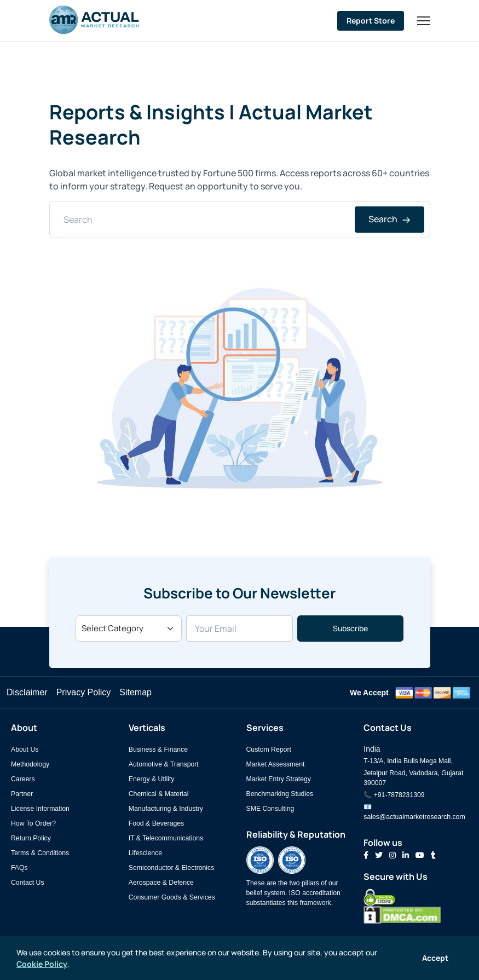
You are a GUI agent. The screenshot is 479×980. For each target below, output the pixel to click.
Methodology (30, 764)
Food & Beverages (156, 823)
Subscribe (350, 628)
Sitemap (135, 692)
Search (389, 219)
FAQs (19, 868)
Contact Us (28, 883)
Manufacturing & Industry (166, 809)
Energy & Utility (152, 779)
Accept (435, 958)
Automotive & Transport (164, 764)
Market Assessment (276, 764)
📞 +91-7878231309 (394, 795)
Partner (22, 794)
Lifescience (145, 853)
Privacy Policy (84, 692)
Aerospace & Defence (161, 883)
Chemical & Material (159, 794)
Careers (23, 779)
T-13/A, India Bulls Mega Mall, (408, 761)
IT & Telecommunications (166, 838)
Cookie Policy (42, 964)
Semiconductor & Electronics (172, 868)
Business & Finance (158, 750)
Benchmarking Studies (280, 794)
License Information (40, 809)
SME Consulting (270, 809)
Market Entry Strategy (279, 779)
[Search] (240, 220)
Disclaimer (27, 692)
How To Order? (33, 823)
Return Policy (31, 838)
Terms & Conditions (40, 853)
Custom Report (269, 750)
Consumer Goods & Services (172, 897)
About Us (25, 750)
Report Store (371, 21)
